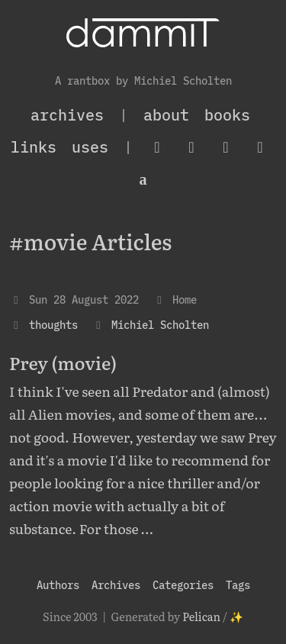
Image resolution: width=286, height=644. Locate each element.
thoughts (53, 325)
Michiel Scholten (160, 325)
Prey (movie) (63, 362)
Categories (183, 585)
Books (227, 115)
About (166, 115)
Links (34, 147)
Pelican (201, 616)
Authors (58, 585)
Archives (116, 585)
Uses (90, 147)
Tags (238, 585)
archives (67, 115)
